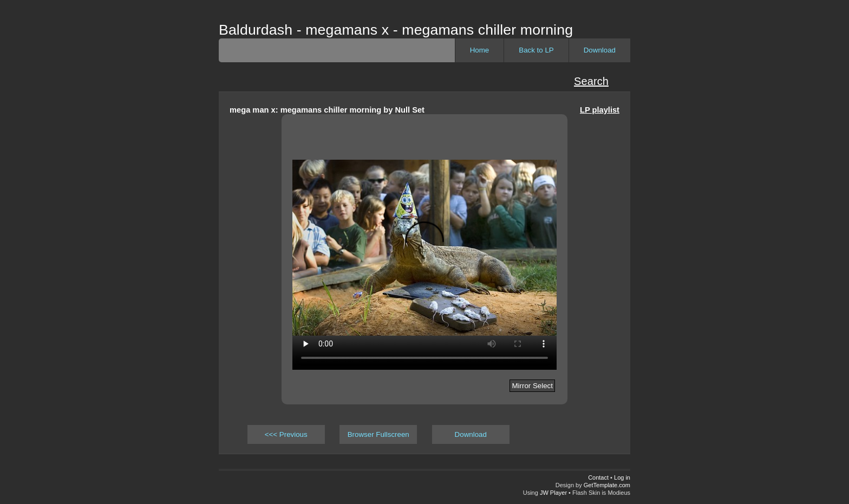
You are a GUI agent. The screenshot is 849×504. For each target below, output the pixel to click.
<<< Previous (286, 434)
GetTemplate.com (607, 485)
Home (480, 50)
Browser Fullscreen (378, 434)
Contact (598, 477)
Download (600, 50)
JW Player (553, 493)
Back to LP (536, 50)
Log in (622, 477)
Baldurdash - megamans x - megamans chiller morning (396, 30)
